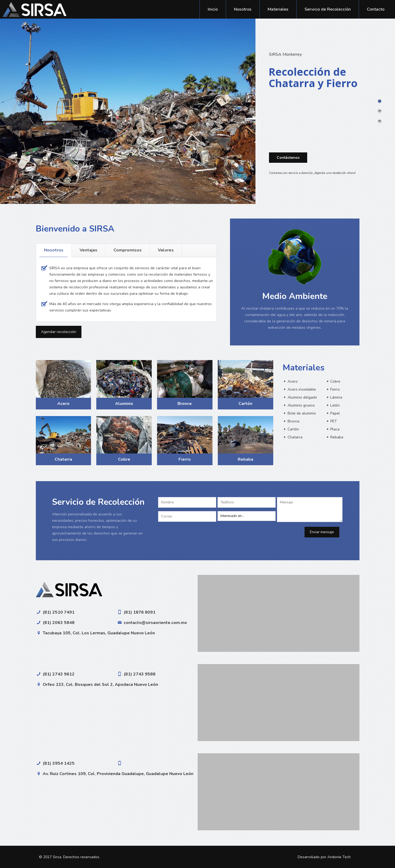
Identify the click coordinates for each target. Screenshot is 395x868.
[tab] (54, 250)
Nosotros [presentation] (54, 250)
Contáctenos (288, 158)
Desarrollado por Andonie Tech (324, 857)
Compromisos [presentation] (128, 250)
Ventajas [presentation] (88, 250)
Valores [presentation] (166, 250)
